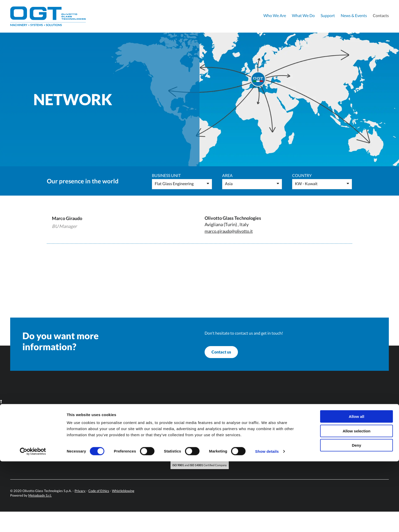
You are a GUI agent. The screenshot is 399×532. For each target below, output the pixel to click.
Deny (357, 516)
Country (302, 175)
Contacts (381, 15)
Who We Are (275, 15)
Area (227, 175)
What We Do (303, 15)
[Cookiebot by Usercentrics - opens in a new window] (33, 522)
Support (328, 15)
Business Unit (166, 175)
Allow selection (356, 502)
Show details (267, 522)
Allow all (357, 487)
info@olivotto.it (131, 445)
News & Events (354, 15)
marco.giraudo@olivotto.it (231, 231)
